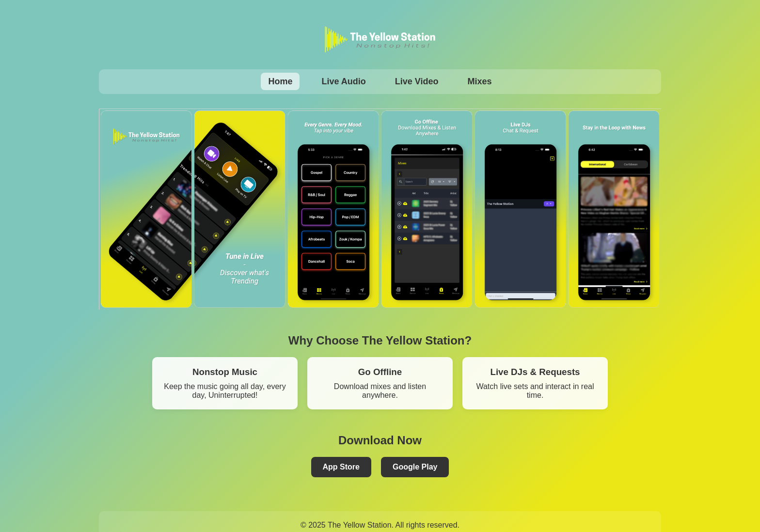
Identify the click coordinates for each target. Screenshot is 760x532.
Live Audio (343, 81)
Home (280, 81)
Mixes (480, 81)
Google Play (415, 467)
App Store (341, 467)
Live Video (417, 81)
